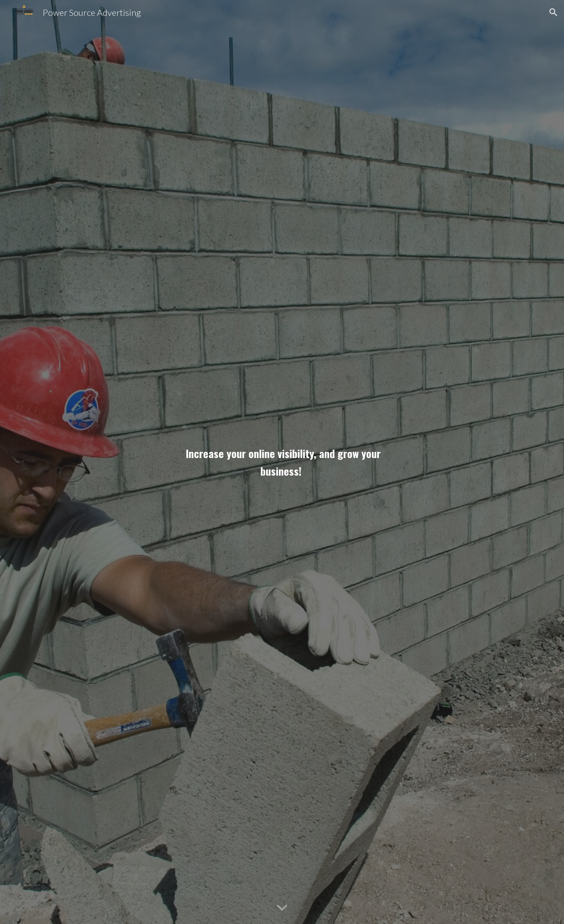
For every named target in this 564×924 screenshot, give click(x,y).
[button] (553, 12)
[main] (282, 462)
